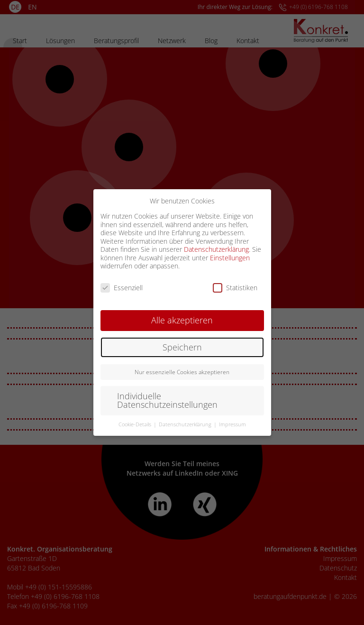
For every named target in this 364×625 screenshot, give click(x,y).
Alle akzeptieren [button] (182, 320)
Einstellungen (230, 258)
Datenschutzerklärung (216, 249)
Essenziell (122, 288)
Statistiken (235, 288)
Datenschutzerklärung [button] (186, 424)
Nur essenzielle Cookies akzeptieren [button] (182, 372)
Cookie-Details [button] (136, 424)
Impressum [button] (232, 424)
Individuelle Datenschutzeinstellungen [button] (167, 400)
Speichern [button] (182, 347)
